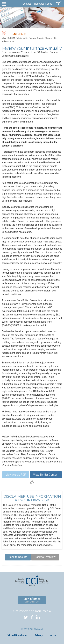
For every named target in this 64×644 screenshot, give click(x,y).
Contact (27, 4)
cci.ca (53, 635)
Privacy (39, 635)
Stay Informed (32, 600)
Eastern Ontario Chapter (41, 38)
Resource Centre (43, 4)
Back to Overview (45, 557)
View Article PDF (16, 475)
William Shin (8, 41)
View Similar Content (46, 475)
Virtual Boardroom (17, 635)
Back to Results (18, 557)
